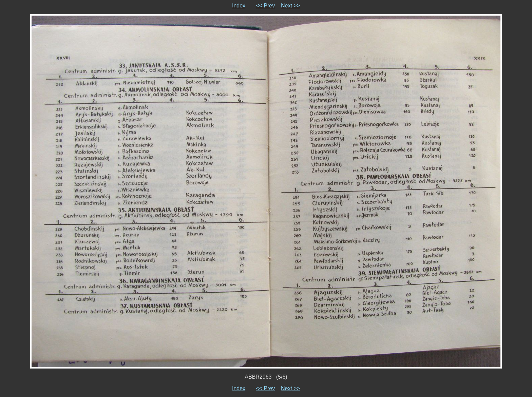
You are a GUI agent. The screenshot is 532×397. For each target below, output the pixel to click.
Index (239, 6)
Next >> (290, 6)
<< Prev (265, 6)
